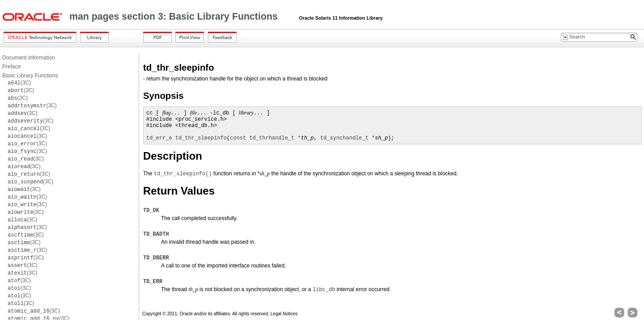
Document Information (29, 58)
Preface (11, 67)
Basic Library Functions (30, 76)
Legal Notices (284, 314)
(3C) (19, 83)
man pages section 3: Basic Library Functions (175, 17)
